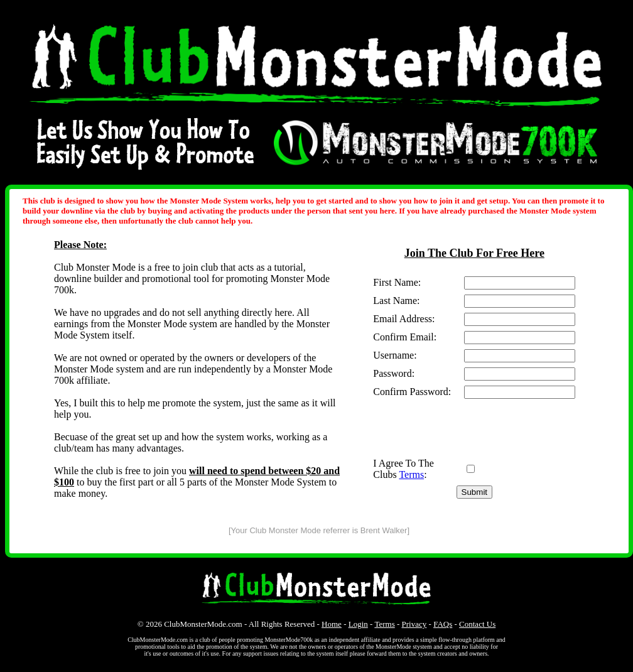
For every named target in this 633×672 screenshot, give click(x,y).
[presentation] (468, 428)
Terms (411, 474)
